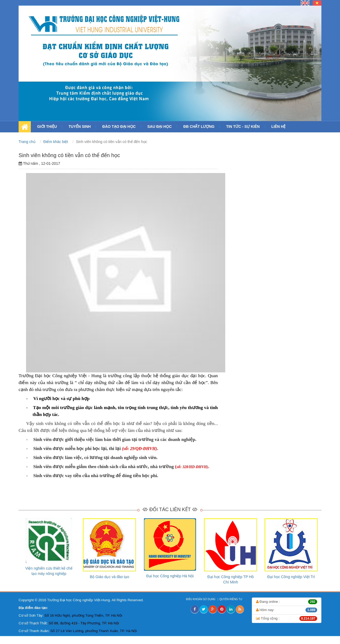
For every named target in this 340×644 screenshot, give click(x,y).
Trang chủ (28, 142)
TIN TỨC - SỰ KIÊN (243, 127)
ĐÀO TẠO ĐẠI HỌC (119, 127)
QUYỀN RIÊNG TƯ (231, 599)
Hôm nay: (287, 610)
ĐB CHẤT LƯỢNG (199, 127)
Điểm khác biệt (56, 142)
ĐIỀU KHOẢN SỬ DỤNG (201, 599)
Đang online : (287, 602)
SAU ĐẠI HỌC (160, 127)
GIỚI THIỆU (47, 127)
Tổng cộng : (287, 618)
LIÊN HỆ (279, 127)
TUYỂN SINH (80, 127)
